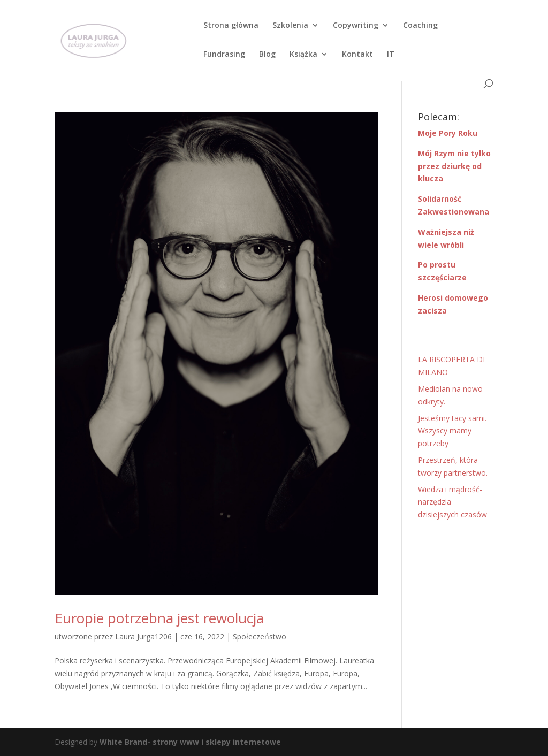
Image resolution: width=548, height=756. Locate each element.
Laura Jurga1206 (143, 636)
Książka (303, 55)
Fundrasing (224, 55)
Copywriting (356, 26)
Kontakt (357, 55)
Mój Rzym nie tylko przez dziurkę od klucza (454, 166)
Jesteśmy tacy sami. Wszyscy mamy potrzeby (452, 431)
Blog (267, 55)
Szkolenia (290, 26)
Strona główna (231, 26)
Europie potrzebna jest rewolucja (159, 618)
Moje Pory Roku (448, 133)
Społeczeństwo (260, 636)
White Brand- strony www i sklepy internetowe (190, 742)
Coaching (420, 26)
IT (391, 55)
